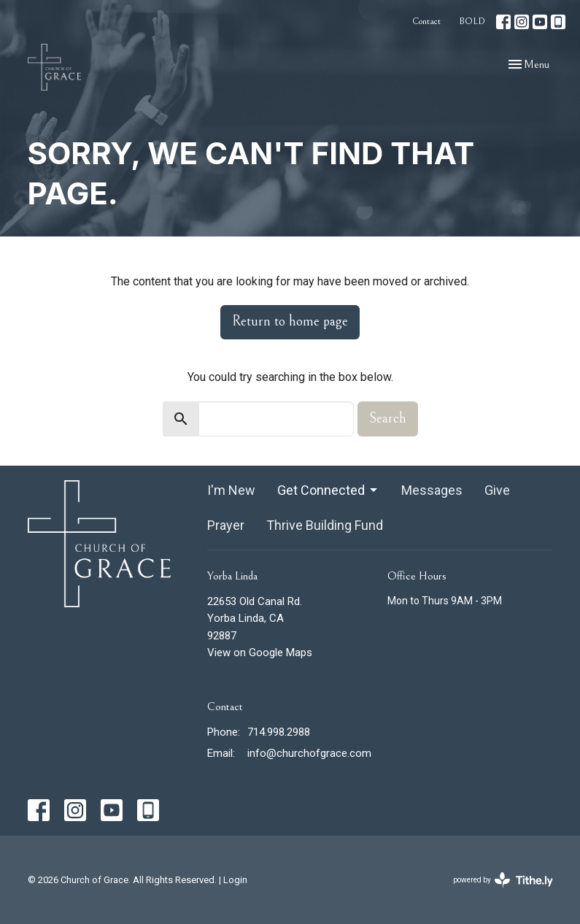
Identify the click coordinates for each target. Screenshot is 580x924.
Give (497, 490)
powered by (503, 880)
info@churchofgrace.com (309, 753)
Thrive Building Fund (325, 525)
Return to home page (290, 322)
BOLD (472, 22)
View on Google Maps (260, 652)
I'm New (231, 490)
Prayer (226, 525)
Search (388, 419)
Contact (426, 22)
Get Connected (328, 490)
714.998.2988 (279, 732)
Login (235, 880)
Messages (432, 490)
